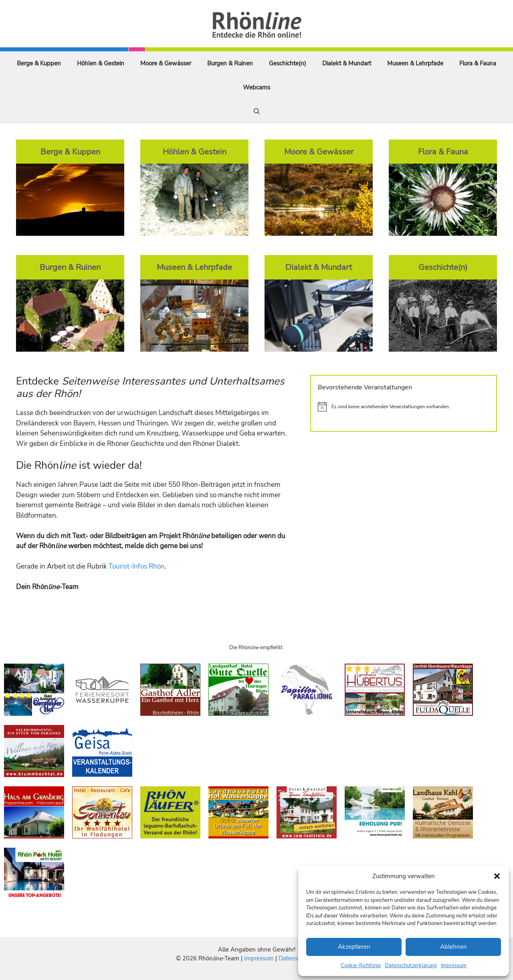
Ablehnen (453, 947)
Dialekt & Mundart (347, 63)
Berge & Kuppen (39, 63)
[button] (497, 876)
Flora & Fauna (478, 63)
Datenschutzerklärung (411, 966)
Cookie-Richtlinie (361, 966)
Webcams (256, 87)
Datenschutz (295, 958)
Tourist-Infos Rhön (137, 566)
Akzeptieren (354, 947)
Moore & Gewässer (166, 63)
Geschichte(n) (288, 63)
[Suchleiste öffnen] (257, 111)
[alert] (404, 407)
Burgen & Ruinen (230, 63)
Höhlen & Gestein (101, 63)
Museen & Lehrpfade (415, 63)
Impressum (454, 966)
